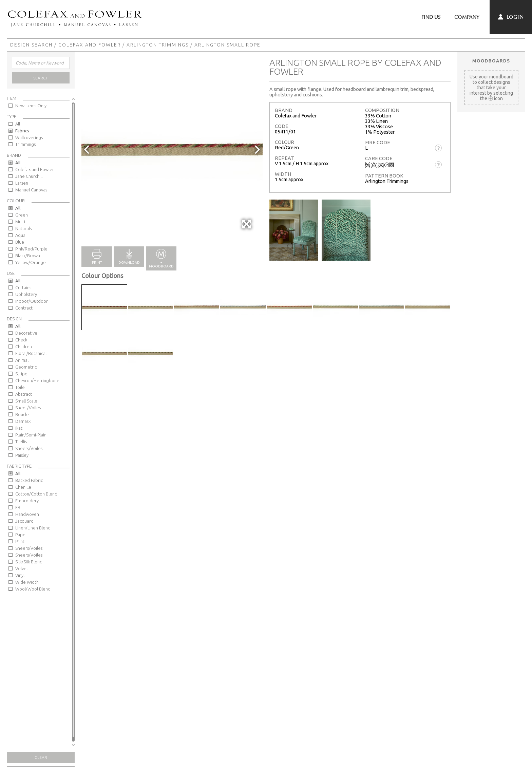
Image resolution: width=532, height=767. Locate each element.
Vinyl (20, 575)
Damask (23, 421)
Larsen (22, 183)
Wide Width (27, 582)
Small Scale (26, 401)
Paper (21, 535)
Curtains (23, 287)
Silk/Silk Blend (29, 562)
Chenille (23, 487)
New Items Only (31, 106)
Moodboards (491, 61)
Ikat (19, 428)
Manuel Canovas (31, 190)
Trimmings (25, 144)
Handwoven (27, 514)
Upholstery (26, 294)
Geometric (26, 367)
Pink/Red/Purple (31, 249)
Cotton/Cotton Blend (36, 494)
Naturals (23, 228)
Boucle (22, 414)
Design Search (31, 45)
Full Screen (247, 228)
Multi (20, 222)
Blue (20, 242)
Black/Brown (28, 256)
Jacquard (24, 521)
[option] (172, 149)
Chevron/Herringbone (37, 380)
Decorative (26, 333)
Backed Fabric (29, 480)
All (18, 124)
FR (18, 507)
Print (20, 541)
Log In (511, 17)
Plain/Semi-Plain (31, 435)
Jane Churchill (29, 176)
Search (41, 78)
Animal (22, 360)
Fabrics (22, 131)
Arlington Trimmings (158, 45)
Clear (41, 757)
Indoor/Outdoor (32, 301)
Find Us (431, 17)
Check (21, 340)
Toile (20, 387)
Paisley (22, 455)
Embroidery (27, 501)
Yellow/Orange (31, 262)
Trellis (21, 442)
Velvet (22, 568)
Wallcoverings (29, 137)
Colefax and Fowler (90, 45)
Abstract (24, 394)
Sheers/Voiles (29, 448)
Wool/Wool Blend (33, 589)
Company (467, 17)
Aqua (20, 235)
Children (24, 347)
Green (22, 215)
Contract (24, 308)
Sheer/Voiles (28, 408)
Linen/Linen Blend (33, 528)
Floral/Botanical (31, 353)
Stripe (21, 374)
